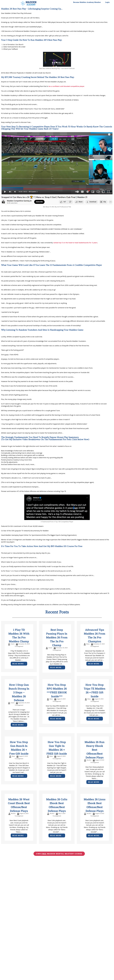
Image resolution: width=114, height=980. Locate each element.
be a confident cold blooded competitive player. (69, 86)
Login (107, 2)
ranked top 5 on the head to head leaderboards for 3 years (77, 243)
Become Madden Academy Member (87, 2)
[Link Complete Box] (19, 649)
